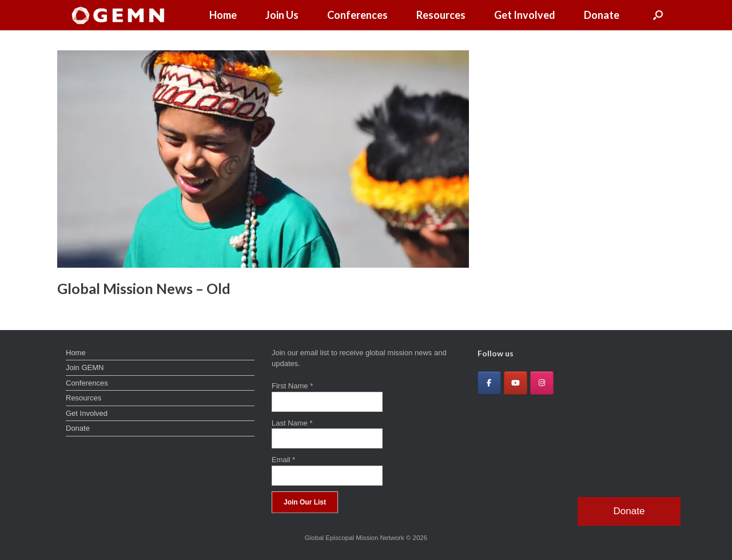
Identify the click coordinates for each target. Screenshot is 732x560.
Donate (602, 15)
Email (283, 460)
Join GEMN (85, 368)
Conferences (357, 15)
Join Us (282, 15)
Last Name (292, 423)
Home (223, 15)
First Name (292, 386)
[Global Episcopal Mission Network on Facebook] (489, 383)
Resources (441, 15)
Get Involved (525, 15)
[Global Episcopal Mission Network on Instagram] (542, 383)
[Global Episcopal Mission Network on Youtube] (516, 383)
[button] (658, 15)
